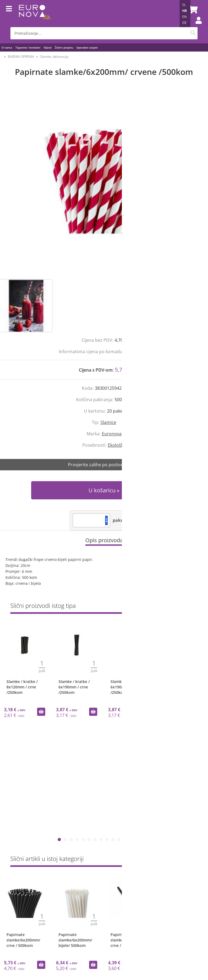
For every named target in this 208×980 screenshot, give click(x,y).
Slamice (108, 422)
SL (184, 5)
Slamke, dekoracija (54, 57)
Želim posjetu (64, 47)
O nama (7, 47)
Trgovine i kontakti (28, 47)
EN (184, 17)
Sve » (193, 607)
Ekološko (117, 445)
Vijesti (48, 47)
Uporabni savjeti (87, 47)
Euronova (112, 434)
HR (185, 11)
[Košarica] (192, 9)
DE (184, 23)
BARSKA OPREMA (21, 57)
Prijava (196, 26)
